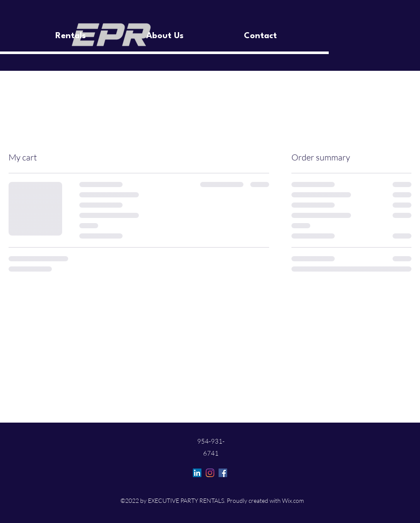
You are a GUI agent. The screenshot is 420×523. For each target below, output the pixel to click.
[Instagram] (210, 473)
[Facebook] (223, 473)
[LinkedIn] (197, 473)
